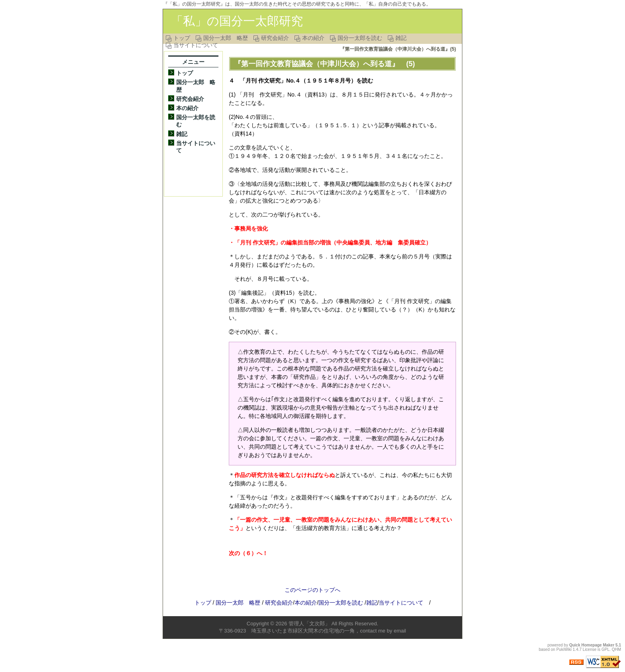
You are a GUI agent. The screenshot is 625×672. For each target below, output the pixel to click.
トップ (182, 38)
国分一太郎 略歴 (226, 38)
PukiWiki (564, 649)
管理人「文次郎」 (309, 624)
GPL (605, 649)
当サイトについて (196, 45)
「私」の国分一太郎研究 (237, 21)
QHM (616, 649)
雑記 (401, 38)
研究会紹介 (275, 38)
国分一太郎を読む (360, 38)
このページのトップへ (312, 590)
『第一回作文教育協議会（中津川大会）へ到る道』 (316, 64)
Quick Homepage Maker (592, 645)
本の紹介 (313, 38)
